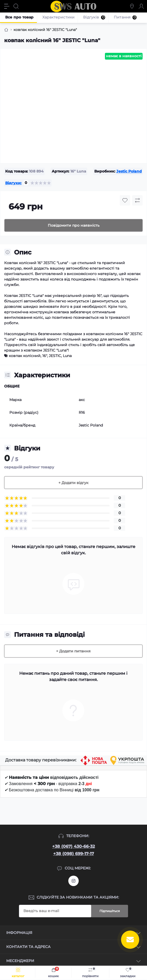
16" (45, 356)
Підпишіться (110, 911)
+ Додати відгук (73, 483)
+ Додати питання (73, 651)
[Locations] (132, 6)
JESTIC (55, 356)
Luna (67, 356)
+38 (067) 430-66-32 (73, 846)
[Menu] (7, 6)
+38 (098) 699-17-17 (74, 854)
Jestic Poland (129, 171)
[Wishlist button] (125, 200)
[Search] (16, 6)
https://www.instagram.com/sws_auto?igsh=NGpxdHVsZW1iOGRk (73, 881)
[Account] (141, 6)
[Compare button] (137, 200)
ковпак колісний (25, 356)
